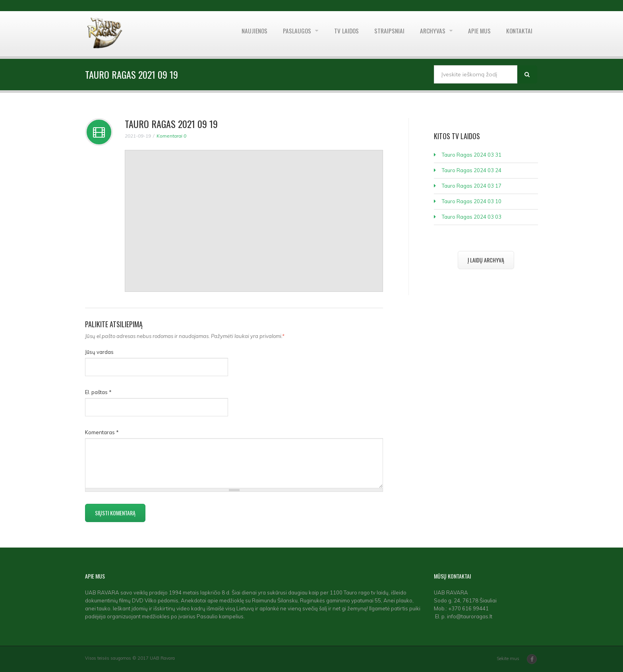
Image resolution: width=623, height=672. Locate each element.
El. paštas (98, 392)
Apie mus (477, 34)
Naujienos (243, 34)
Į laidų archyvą (486, 260)
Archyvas (429, 34)
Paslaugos (288, 34)
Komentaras (102, 432)
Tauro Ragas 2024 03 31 (472, 155)
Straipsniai (383, 34)
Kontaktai (519, 34)
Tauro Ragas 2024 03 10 (472, 201)
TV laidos (339, 34)
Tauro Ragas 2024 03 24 (472, 170)
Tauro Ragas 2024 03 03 (472, 217)
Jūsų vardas (99, 352)
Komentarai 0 (171, 136)
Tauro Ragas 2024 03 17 (472, 186)
